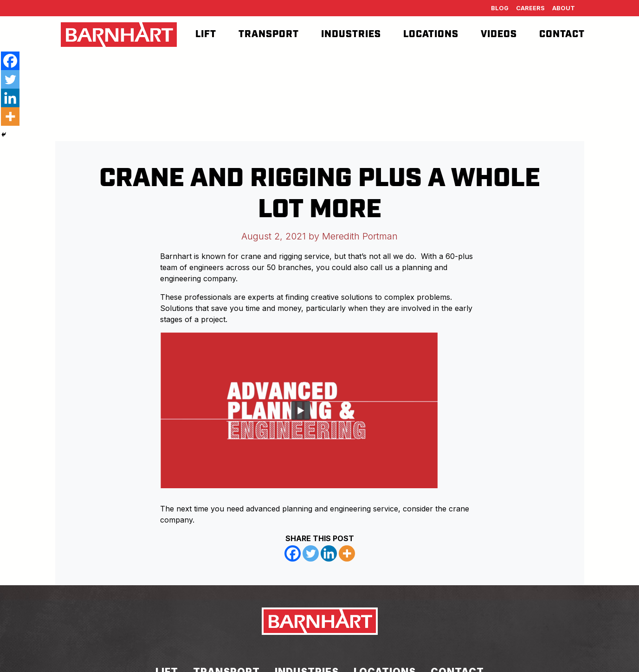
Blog (500, 8)
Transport (269, 34)
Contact (562, 34)
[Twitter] (311, 553)
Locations (431, 34)
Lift (206, 34)
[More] (347, 553)
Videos (499, 34)
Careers (530, 8)
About (564, 8)
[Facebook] (293, 553)
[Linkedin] (329, 553)
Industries (351, 34)
